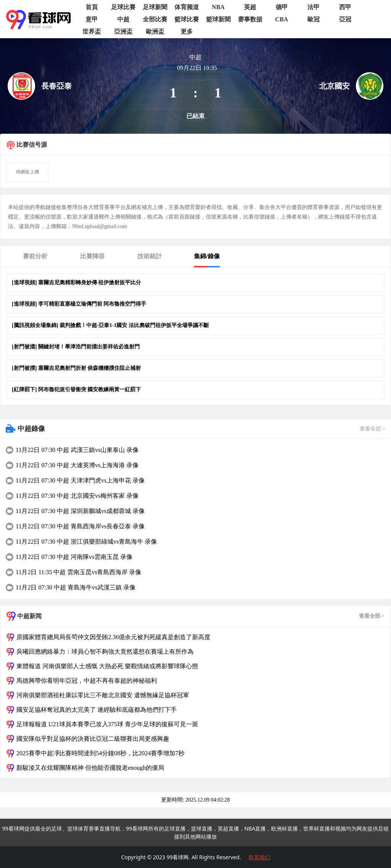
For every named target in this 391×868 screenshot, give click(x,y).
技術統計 (150, 256)
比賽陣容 (92, 256)
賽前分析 (35, 256)
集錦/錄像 (207, 256)
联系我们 (259, 857)
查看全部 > (372, 429)
